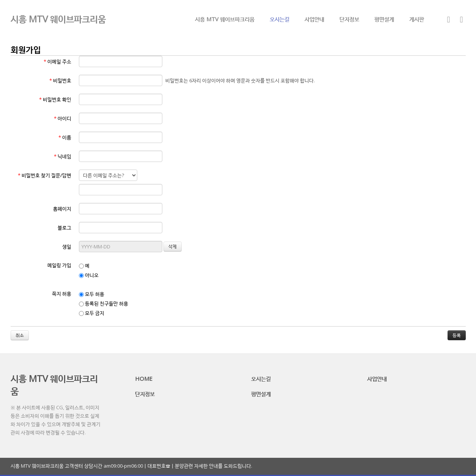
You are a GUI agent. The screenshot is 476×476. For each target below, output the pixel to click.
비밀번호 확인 (55, 99)
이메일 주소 (57, 61)
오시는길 (280, 19)
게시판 (417, 19)
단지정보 (349, 19)
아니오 (89, 275)
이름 (65, 137)
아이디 (63, 118)
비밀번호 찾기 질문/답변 (45, 175)
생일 (67, 247)
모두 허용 (92, 294)
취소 (20, 335)
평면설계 (384, 19)
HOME (144, 379)
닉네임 (63, 156)
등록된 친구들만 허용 (104, 303)
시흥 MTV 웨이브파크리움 (225, 19)
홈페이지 (62, 209)
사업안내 (314, 19)
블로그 (64, 228)
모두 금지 (92, 313)
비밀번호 (60, 80)
